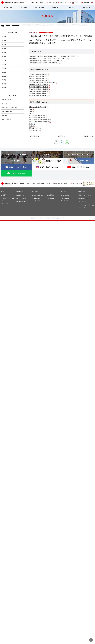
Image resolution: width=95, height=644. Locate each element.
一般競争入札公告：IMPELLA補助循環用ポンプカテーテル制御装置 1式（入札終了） (53, 56)
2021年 (4, 56)
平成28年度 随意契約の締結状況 (38, 89)
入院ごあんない (40, 7)
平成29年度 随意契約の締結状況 (38, 87)
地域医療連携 (66, 195)
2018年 (4, 68)
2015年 (4, 80)
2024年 (4, 44)
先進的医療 (50, 195)
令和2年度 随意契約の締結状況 (38, 80)
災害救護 (47, 154)
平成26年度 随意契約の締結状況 (38, 93)
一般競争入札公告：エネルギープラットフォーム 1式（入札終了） (48, 58)
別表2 (30, 111)
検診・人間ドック (38, 195)
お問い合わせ (85, 161)
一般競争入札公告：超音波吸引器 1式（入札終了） (43, 63)
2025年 (4, 41)
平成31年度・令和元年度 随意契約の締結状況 (42, 83)
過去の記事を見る (88, 136)
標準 (73, 2)
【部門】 (64, 192)
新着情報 (8, 25)
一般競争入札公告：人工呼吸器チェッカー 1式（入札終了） (46, 61)
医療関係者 (86, 7)
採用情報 (55, 7)
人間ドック (71, 7)
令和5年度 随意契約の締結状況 (38, 74)
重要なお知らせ (6, 100)
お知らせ (5, 104)
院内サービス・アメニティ (78, 154)
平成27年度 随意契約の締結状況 (38, 91)
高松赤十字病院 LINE (19, 173)
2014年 (4, 84)
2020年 (4, 60)
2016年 (4, 76)
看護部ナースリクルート (85, 195)
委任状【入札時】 (34, 128)
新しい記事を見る (35, 136)
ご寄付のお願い (16, 161)
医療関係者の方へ (7, 111)
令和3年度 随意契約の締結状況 (38, 78)
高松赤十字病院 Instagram (49, 167)
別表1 (30, 109)
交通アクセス (52, 2)
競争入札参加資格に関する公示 (38, 107)
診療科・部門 (9, 7)
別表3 (30, 113)
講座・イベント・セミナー (9, 108)
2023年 (4, 48)
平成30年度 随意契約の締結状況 (38, 85)
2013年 (4, 88)
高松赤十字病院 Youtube (81, 167)
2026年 (4, 37)
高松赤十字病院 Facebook (18, 167)
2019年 (4, 64)
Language (86, 2)
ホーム (2, 25)
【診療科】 (36, 192)
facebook (56, 142)
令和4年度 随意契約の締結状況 (38, 76)
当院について (63, 3)
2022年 (4, 52)
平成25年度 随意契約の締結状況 (38, 95)
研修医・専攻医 (83, 198)
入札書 (31, 124)
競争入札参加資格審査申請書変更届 (39, 120)
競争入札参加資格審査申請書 (37, 115)
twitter (62, 142)
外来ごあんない (24, 7)
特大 (77, 2)
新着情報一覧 (62, 136)
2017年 (4, 72)
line (67, 142)
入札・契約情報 (16, 25)
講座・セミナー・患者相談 (16, 154)
